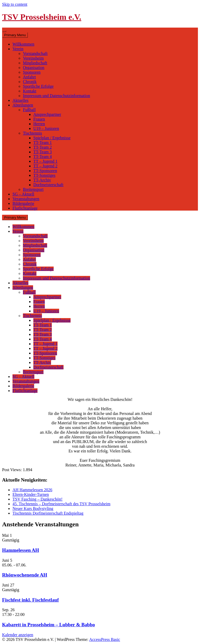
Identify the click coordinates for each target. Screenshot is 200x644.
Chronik (30, 82)
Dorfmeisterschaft (48, 185)
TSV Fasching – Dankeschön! (37, 499)
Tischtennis (32, 133)
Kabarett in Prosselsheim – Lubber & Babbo (48, 625)
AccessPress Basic (105, 639)
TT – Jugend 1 (45, 161)
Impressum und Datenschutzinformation (57, 96)
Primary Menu (15, 35)
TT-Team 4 (43, 157)
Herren (39, 124)
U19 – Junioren (46, 128)
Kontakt (30, 91)
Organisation (34, 68)
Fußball (29, 110)
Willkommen (23, 44)
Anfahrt (29, 77)
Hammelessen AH (21, 550)
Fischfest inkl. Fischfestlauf (30, 600)
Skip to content (15, 4)
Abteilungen (23, 105)
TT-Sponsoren (45, 171)
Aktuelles (20, 100)
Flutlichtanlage (25, 208)
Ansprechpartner (47, 114)
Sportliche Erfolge (38, 86)
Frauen (39, 119)
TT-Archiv (42, 180)
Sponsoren (32, 72)
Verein (18, 49)
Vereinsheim (33, 58)
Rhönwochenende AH (25, 575)
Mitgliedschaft (35, 63)
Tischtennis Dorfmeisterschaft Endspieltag (48, 513)
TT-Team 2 (43, 147)
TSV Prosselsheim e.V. (42, 17)
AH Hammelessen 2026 (32, 490)
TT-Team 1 (43, 143)
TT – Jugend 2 (45, 166)
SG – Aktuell (23, 194)
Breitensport (33, 189)
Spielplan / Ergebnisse (52, 138)
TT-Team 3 (43, 152)
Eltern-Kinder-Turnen (31, 494)
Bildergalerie (23, 203)
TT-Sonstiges (44, 175)
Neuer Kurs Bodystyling (33, 509)
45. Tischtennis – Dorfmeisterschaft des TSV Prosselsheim (61, 504)
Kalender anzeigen (18, 635)
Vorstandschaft (35, 53)
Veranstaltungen (26, 199)
